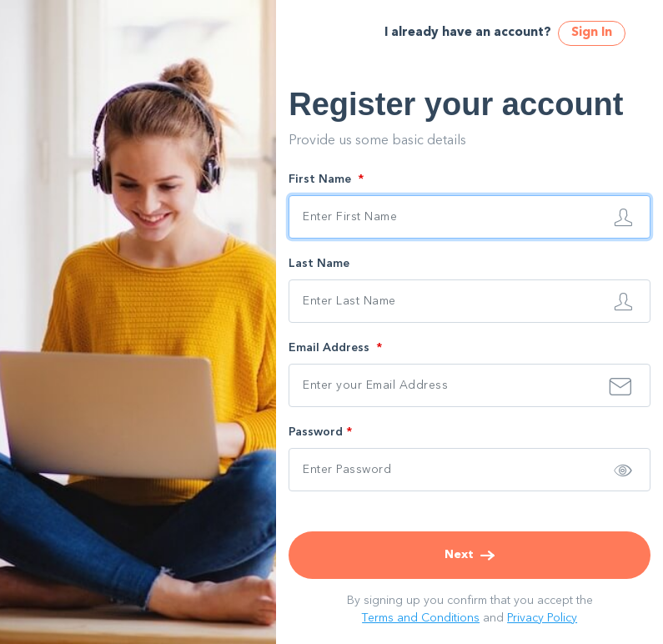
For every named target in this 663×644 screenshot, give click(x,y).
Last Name (319, 264)
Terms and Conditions (421, 618)
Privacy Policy (542, 618)
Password (320, 432)
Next (470, 555)
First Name (326, 179)
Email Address (335, 348)
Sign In (592, 33)
